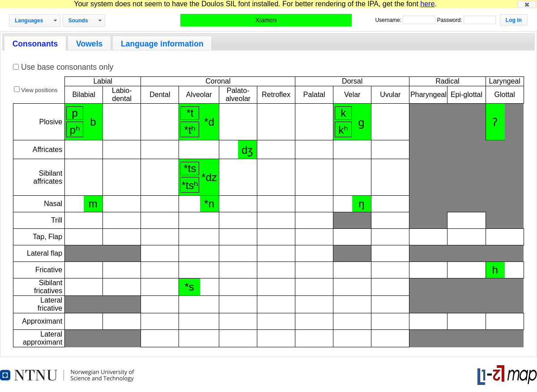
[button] (527, 4)
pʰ (75, 130)
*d (209, 122)
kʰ (343, 130)
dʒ (247, 150)
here (427, 4)
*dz (209, 177)
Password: (450, 20)
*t (190, 113)
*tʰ (190, 130)
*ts (190, 168)
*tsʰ (190, 185)
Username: (389, 20)
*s (190, 287)
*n (209, 204)
